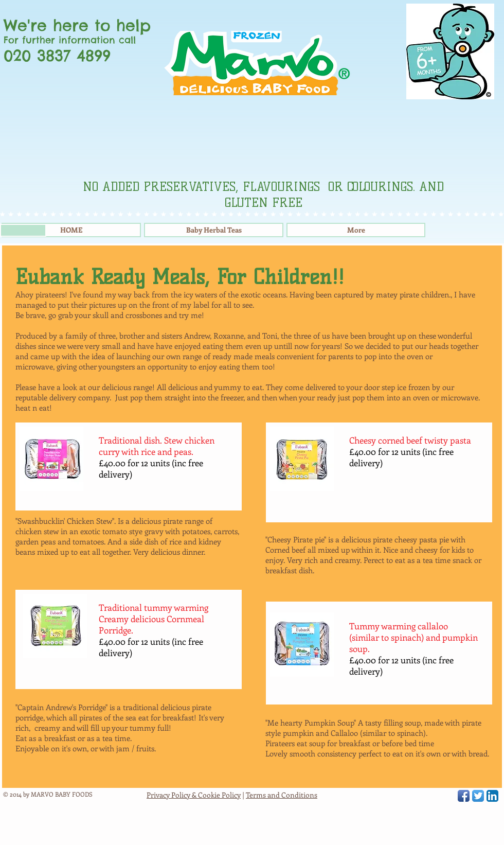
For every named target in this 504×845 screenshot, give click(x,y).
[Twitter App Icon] (478, 796)
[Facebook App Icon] (464, 796)
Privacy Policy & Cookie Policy (194, 795)
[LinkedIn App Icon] (492, 796)
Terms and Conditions (282, 795)
